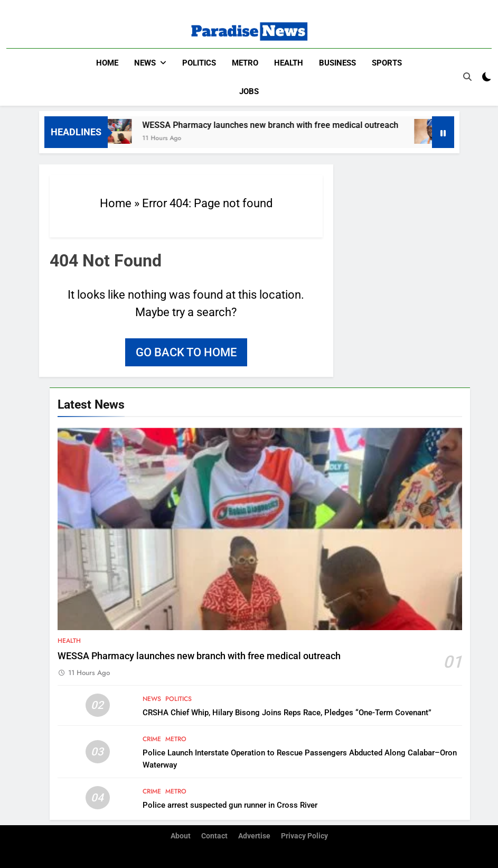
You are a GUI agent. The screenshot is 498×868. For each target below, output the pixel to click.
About (181, 836)
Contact (214, 836)
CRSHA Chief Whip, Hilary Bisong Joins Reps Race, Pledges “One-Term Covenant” (287, 713)
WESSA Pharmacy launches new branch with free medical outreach (276, 125)
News (145, 63)
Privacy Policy (304, 836)
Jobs (249, 91)
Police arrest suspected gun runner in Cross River (230, 805)
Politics (199, 63)
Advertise (254, 836)
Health (289, 63)
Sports (387, 63)
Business (337, 63)
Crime (152, 739)
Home (107, 63)
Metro (245, 63)
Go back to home (186, 352)
